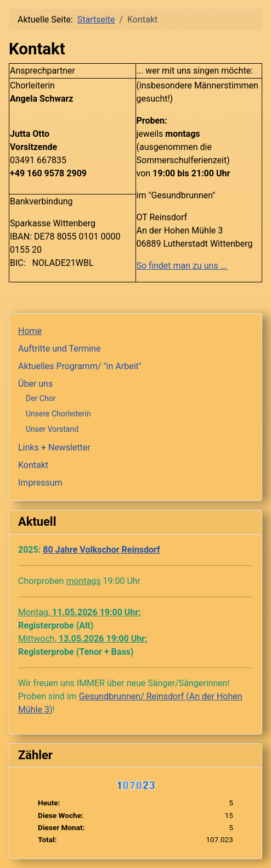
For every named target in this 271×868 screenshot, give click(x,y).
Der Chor (41, 398)
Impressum (40, 483)
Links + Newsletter (54, 447)
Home (30, 331)
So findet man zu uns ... (182, 266)
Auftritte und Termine (59, 349)
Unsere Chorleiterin (58, 414)
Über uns (35, 384)
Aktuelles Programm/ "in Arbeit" (80, 366)
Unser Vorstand (52, 429)
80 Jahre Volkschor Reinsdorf (101, 550)
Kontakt (33, 465)
